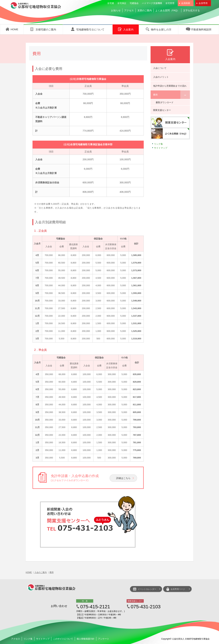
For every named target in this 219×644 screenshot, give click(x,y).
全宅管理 (170, 3)
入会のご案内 (41, 572)
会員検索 (186, 3)
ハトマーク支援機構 (152, 3)
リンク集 (158, 144)
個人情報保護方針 (86, 639)
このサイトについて (63, 639)
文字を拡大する (191, 10)
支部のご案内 (145, 10)
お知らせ (116, 10)
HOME (29, 572)
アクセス (129, 10)
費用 (51, 572)
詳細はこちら (123, 478)
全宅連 (111, 3)
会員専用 (203, 3)
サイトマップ (161, 148)
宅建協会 (134, 3)
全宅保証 (122, 3)
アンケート (104, 639)
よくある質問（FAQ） (167, 10)
